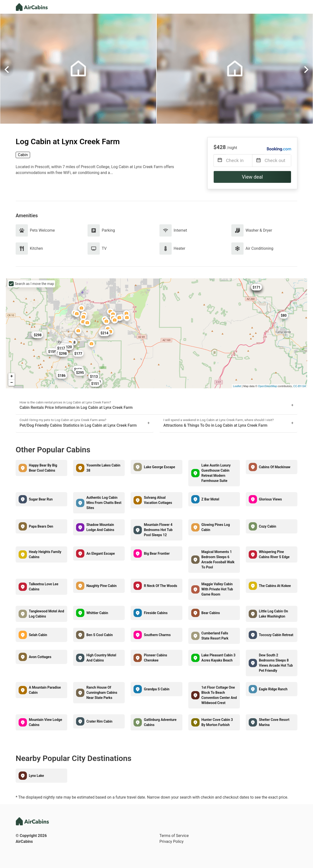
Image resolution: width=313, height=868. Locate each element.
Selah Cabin (38, 635)
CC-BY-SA (300, 386)
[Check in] (239, 161)
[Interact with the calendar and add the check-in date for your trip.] (220, 161)
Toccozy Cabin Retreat (276, 635)
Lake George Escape (159, 467)
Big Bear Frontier (157, 553)
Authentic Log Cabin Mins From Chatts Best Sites (104, 503)
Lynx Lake (36, 776)
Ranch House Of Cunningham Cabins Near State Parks (102, 693)
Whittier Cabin (97, 613)
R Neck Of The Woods (160, 586)
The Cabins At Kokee (275, 586)
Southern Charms (157, 635)
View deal (252, 177)
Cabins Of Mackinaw (275, 467)
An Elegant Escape (101, 553)
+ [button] (12, 376)
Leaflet (237, 386)
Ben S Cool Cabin (100, 635)
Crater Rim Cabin (99, 721)
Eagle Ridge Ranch (273, 689)
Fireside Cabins (156, 613)
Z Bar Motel (210, 499)
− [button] (12, 383)
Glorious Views (270, 499)
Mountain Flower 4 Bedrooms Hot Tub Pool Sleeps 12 (158, 530)
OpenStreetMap (268, 386)
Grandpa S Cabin (156, 689)
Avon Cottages (40, 657)
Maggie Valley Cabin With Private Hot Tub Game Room (217, 589)
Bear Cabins (211, 613)
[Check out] (278, 161)
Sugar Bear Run (41, 499)
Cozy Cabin (268, 526)
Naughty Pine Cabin (101, 586)
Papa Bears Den (41, 526)
